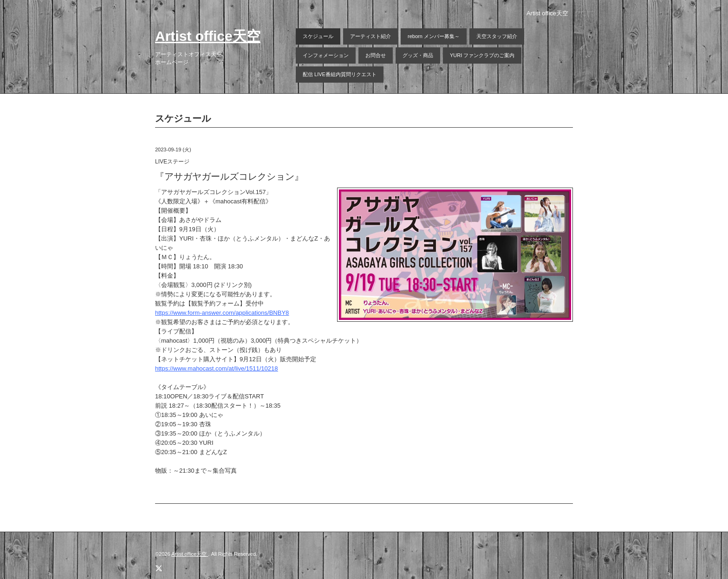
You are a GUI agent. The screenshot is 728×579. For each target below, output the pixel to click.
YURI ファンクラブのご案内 (482, 55)
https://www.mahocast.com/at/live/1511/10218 (216, 368)
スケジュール (318, 36)
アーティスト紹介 (370, 36)
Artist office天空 (208, 36)
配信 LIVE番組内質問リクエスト (340, 74)
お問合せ (376, 55)
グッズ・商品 (418, 55)
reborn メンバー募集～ (434, 36)
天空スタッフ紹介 (497, 36)
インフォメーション (326, 55)
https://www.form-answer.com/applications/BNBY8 (222, 313)
